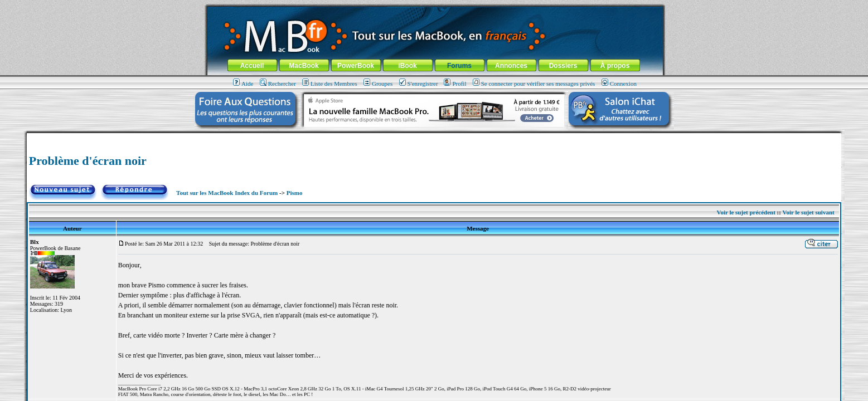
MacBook (304, 66)
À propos (615, 66)
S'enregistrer (419, 84)
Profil (455, 84)
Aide (243, 84)
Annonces (511, 66)
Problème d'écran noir (88, 161)
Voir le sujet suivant (809, 212)
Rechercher (278, 84)
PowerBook (356, 66)
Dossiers (563, 66)
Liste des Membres (330, 84)
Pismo (295, 193)
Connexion (619, 84)
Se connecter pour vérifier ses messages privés (534, 84)
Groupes (378, 84)
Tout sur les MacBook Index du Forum (227, 193)
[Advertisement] (434, 137)
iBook (407, 66)
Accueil (252, 66)
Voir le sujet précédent (746, 212)
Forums (459, 66)
